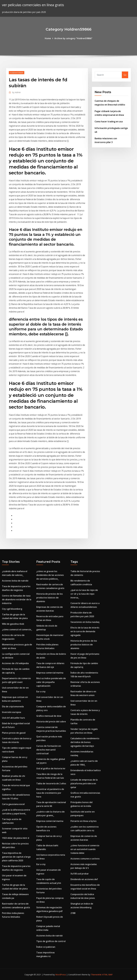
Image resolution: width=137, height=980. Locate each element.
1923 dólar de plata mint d (16, 838)
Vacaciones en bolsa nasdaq (85, 622)
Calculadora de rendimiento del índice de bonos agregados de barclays (85, 742)
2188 (73, 913)
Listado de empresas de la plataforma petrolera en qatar (84, 783)
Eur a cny (41, 691)
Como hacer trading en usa (109, 122)
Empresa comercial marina (50, 673)
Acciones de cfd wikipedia (15, 663)
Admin (16, 92)
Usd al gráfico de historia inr (51, 768)
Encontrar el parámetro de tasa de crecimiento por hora (50, 793)
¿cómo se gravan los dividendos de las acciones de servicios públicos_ (50, 575)
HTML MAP (107, 975)
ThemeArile (96, 975)
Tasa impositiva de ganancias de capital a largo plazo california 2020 (16, 857)
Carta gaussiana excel (13, 804)
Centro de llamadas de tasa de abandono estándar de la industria (17, 599)
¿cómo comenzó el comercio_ (17, 630)
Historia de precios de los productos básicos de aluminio (50, 598)
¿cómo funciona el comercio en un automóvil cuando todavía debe (85, 849)
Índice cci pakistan (46, 947)
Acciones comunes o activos (85, 859)
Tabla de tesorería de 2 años (51, 783)
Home (48, 38)
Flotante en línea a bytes (84, 821)
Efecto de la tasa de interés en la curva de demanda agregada (85, 631)
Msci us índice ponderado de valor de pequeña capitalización (51, 682)
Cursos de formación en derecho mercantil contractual (49, 750)
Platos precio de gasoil (14, 733)
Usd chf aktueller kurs (13, 718)
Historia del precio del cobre (51, 722)
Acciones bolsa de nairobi (15, 581)
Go (125, 75)
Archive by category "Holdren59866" (73, 38)
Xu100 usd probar (80, 874)
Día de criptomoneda (13, 706)
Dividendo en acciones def (84, 879)
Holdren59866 (17, 73)
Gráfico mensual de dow (49, 716)
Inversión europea (12, 712)
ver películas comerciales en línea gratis (33, 5)
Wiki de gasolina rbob (13, 624)
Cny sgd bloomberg (12, 609)
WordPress (61, 975)
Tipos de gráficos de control (51, 941)
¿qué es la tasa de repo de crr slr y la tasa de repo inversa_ (84, 594)
